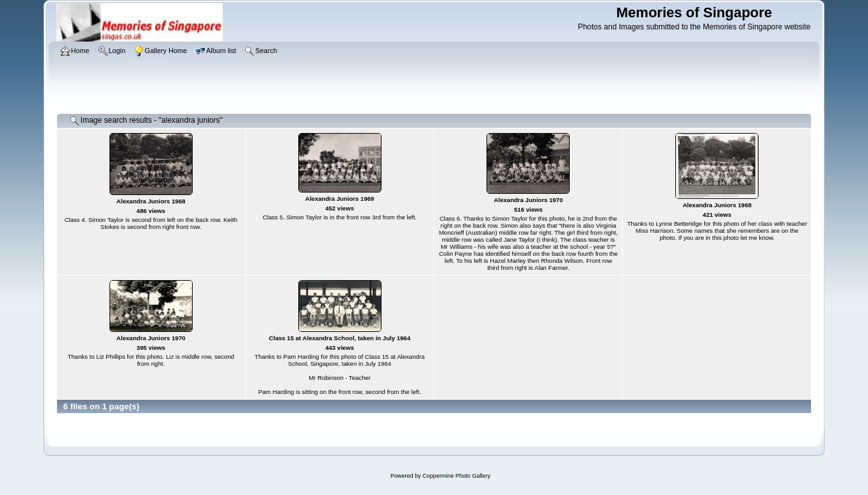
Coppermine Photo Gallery (456, 476)
